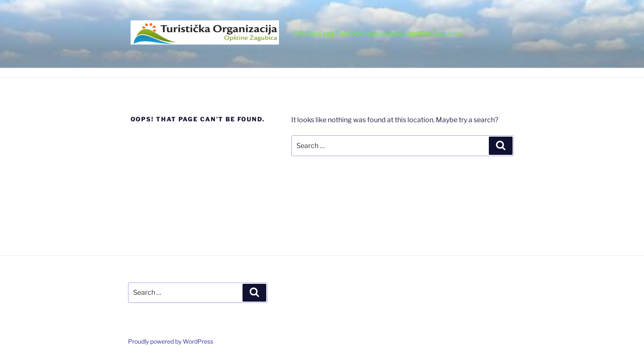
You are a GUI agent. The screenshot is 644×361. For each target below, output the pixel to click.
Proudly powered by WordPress (171, 341)
